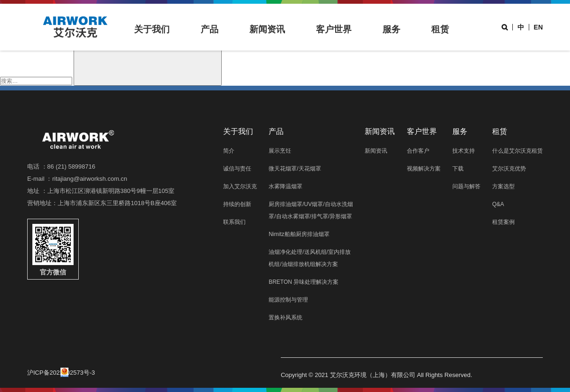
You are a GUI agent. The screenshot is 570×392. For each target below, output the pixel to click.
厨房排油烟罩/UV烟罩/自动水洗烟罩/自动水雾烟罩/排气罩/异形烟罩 (311, 210)
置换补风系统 (285, 318)
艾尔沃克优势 (509, 169)
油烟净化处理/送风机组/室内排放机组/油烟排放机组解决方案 (310, 258)
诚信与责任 (237, 169)
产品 (210, 29)
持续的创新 (237, 204)
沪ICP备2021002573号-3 (61, 372)
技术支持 (464, 151)
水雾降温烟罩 (285, 186)
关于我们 (152, 29)
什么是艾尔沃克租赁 (517, 151)
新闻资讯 (267, 29)
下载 (458, 169)
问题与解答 (466, 186)
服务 (391, 29)
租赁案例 (503, 222)
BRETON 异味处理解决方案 (304, 282)
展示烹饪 (280, 151)
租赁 (440, 29)
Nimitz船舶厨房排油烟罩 (299, 234)
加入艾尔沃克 (240, 186)
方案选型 (503, 186)
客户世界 (334, 29)
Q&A (498, 204)
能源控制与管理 (288, 300)
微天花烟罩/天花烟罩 (295, 169)
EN (538, 27)
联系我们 (234, 222)
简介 (229, 151)
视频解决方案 (424, 169)
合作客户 (418, 151)
